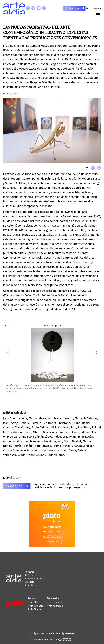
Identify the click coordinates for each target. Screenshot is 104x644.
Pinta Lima (33, 603)
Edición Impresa (34, 578)
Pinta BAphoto (35, 606)
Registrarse (31, 575)
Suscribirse (31, 585)
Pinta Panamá (54, 603)
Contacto (29, 582)
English (97, 9)
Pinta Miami (34, 609)
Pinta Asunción (55, 606)
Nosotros (29, 572)
